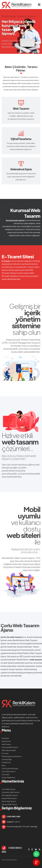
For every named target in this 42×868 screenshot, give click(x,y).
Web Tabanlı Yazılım (9, 750)
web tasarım (15, 77)
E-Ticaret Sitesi (18, 256)
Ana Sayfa (5, 738)
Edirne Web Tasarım (9, 801)
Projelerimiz (6, 762)
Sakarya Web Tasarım (9, 804)
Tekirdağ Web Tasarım (10, 795)
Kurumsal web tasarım (15, 220)
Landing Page (7, 759)
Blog (3, 765)
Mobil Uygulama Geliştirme (12, 756)
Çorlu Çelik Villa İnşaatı (10, 768)
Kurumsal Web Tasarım (25, 213)
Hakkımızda (6, 741)
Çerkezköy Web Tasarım (11, 792)
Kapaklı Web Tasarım (9, 798)
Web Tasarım (27, 90)
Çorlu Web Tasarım (20, 625)
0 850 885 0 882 (12, 849)
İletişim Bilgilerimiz (8, 777)
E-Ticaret (6, 261)
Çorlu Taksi (6, 774)
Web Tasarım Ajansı (25, 83)
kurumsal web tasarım (18, 714)
